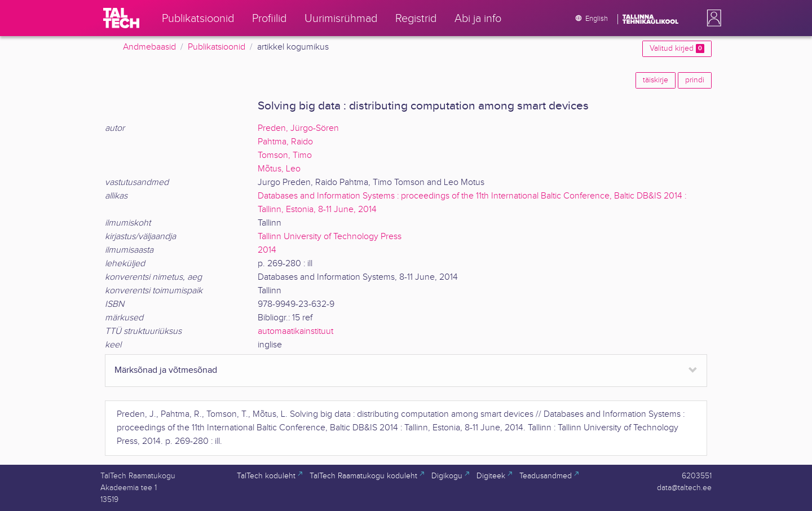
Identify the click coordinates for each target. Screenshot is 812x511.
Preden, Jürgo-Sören (298, 128)
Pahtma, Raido (285, 142)
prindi (695, 80)
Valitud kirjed (677, 49)
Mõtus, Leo (279, 169)
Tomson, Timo (285, 155)
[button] (712, 18)
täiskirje (656, 80)
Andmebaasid (149, 47)
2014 (267, 250)
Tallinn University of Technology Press (330, 237)
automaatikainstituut (295, 331)
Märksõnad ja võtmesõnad (166, 370)
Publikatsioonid (217, 47)
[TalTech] (121, 18)
